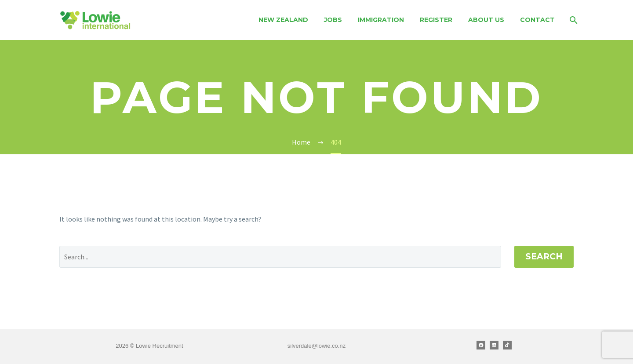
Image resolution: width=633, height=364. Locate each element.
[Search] (573, 20)
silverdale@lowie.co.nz (316, 346)
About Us (486, 20)
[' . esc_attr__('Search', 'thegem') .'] (280, 257)
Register (436, 20)
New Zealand (283, 20)
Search (544, 257)
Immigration (381, 20)
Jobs (333, 20)
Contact (537, 20)
